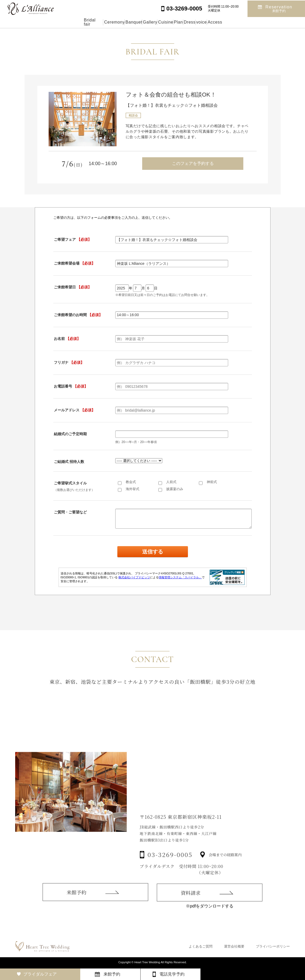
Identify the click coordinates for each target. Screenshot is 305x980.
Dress (213, 22)
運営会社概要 (234, 946)
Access (262, 22)
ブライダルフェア (40, 974)
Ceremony (77, 22)
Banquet (108, 22)
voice (237, 22)
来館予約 (76, 906)
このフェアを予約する (193, 163)
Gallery (137, 22)
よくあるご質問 (201, 946)
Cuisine (164, 22)
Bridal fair (45, 22)
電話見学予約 (172, 974)
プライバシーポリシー (273, 946)
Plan (189, 22)
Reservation (279, 8)
